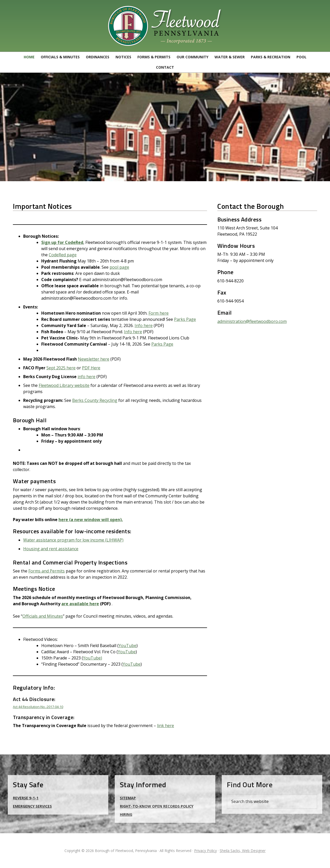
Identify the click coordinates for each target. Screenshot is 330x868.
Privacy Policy (205, 851)
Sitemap (128, 798)
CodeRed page (63, 255)
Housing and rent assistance (51, 549)
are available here (80, 604)
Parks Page (185, 319)
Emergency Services (32, 806)
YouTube (127, 646)
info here (86, 377)
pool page (119, 267)
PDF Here (91, 368)
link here (166, 726)
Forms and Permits (47, 571)
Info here (144, 325)
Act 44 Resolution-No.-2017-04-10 (38, 707)
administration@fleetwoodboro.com (252, 321)
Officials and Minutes (43, 616)
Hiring (126, 814)
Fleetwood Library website (64, 385)
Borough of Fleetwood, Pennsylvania (165, 26)
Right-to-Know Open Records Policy (157, 806)
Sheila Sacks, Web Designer (243, 851)
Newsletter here (94, 359)
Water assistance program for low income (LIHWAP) (73, 540)
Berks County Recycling (95, 400)
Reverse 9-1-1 (26, 798)
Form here (159, 313)
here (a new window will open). (91, 520)
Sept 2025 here (61, 368)
